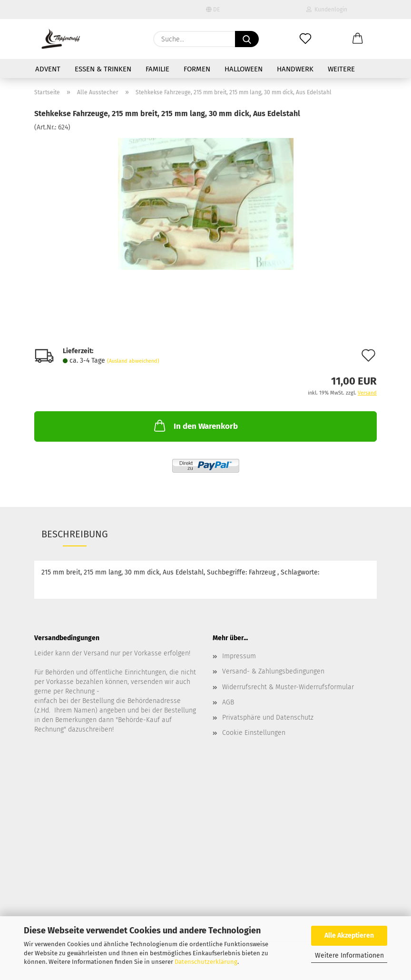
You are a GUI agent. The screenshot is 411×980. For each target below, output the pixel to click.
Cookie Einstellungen (254, 733)
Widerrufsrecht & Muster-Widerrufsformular (288, 687)
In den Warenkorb (195, 426)
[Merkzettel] (305, 39)
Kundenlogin (327, 10)
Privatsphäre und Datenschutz (268, 718)
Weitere (341, 69)
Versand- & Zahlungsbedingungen (273, 671)
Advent (48, 69)
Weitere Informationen (349, 955)
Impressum (239, 656)
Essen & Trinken (103, 69)
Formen (197, 69)
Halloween (244, 69)
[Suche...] (247, 39)
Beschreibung (75, 534)
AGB (228, 702)
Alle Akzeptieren (349, 935)
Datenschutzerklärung (206, 962)
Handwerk (295, 69)
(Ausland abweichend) (133, 361)
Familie (157, 69)
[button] (358, 39)
